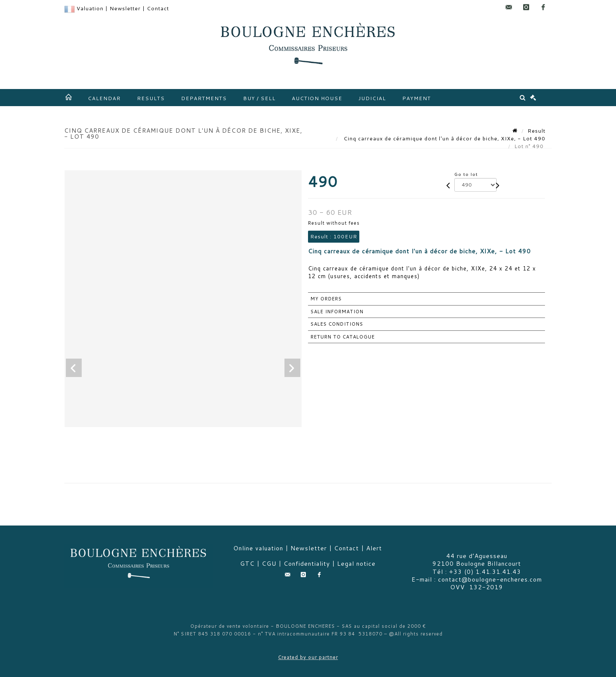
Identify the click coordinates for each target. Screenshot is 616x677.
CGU (269, 564)
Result (536, 131)
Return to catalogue (343, 337)
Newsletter (125, 8)
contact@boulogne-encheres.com (490, 579)
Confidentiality (307, 564)
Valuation (90, 8)
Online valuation (258, 548)
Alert (374, 548)
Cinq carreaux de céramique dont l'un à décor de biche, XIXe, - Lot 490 (444, 138)
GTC (247, 564)
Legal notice (356, 564)
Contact (158, 8)
